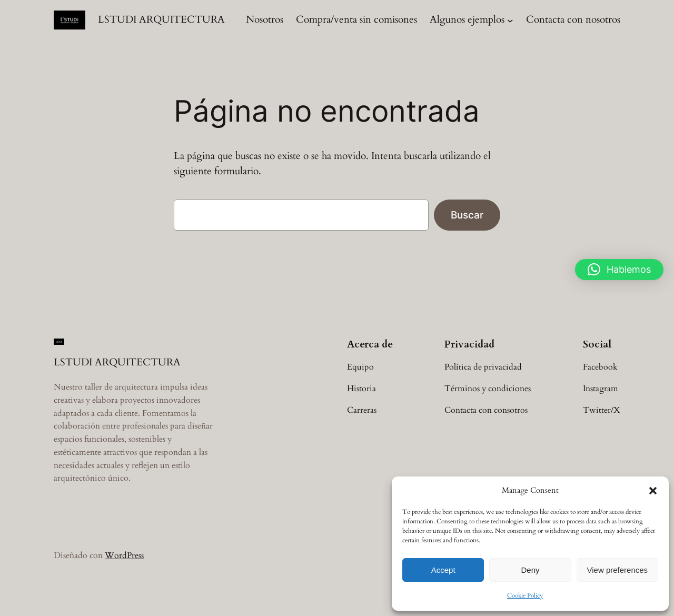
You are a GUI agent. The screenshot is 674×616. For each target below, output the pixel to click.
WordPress (124, 555)
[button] (653, 491)
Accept (443, 570)
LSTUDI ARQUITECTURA (161, 19)
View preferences (618, 570)
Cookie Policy (525, 595)
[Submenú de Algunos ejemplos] (510, 20)
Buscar (467, 215)
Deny (530, 570)
